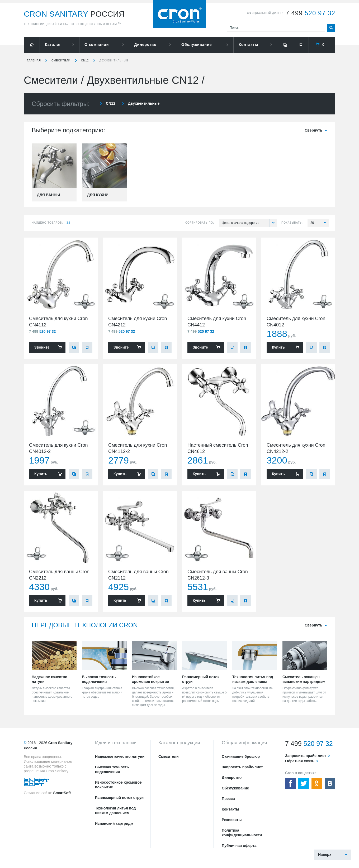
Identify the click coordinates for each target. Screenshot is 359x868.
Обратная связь (300, 761)
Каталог (53, 45)
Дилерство (145, 45)
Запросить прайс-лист (242, 767)
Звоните (42, 347)
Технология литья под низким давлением (115, 811)
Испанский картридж (114, 823)
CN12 (85, 61)
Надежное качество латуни (120, 756)
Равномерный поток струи (119, 798)
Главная (34, 61)
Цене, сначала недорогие (249, 223)
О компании (97, 45)
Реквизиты (232, 820)
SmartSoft (62, 793)
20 (320, 223)
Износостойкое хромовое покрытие (118, 785)
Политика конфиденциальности (242, 833)
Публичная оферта (239, 846)
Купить (278, 347)
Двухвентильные (114, 61)
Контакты (248, 45)
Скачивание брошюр (241, 756)
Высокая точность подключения (112, 769)
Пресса (228, 799)
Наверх (325, 855)
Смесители (61, 61)
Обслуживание (197, 45)
